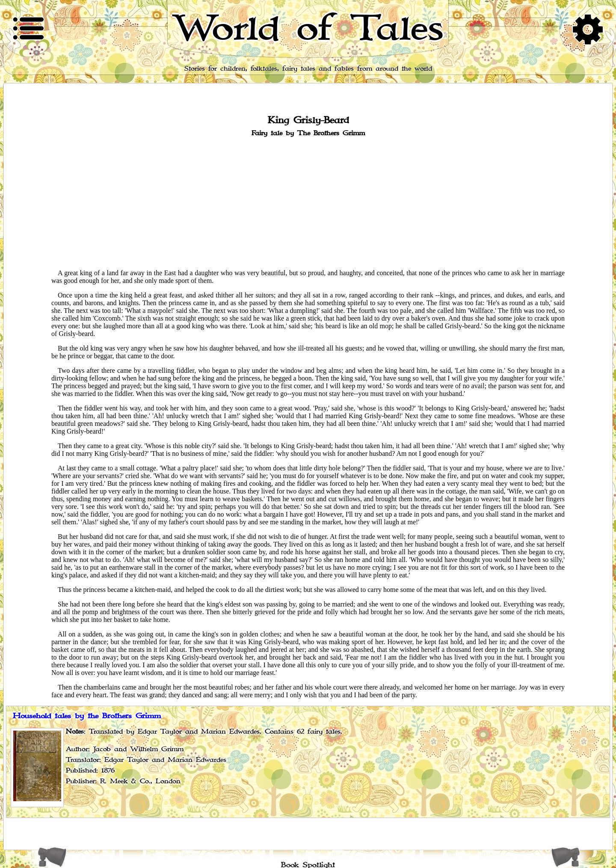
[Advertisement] (308, 202)
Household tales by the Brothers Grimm (87, 716)
